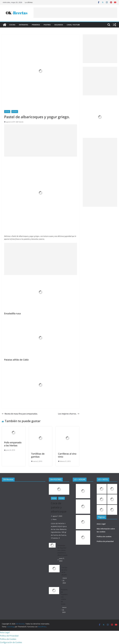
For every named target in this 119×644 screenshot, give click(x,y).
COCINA (12, 25)
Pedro (55, 519)
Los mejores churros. (69, 414)
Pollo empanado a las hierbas (13, 444)
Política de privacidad (105, 541)
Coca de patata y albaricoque (59, 507)
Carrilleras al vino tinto (67, 455)
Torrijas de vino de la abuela (64, 571)
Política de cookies (104, 536)
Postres (47, 25)
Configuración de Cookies (11, 642)
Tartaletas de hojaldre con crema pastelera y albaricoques (62, 550)
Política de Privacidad (9, 636)
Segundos (59, 25)
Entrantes (24, 25)
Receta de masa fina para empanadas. (20, 414)
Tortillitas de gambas (38, 455)
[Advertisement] (75, 13)
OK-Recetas (8, 479)
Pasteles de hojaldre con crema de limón (64, 597)
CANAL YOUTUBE (73, 25)
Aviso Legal (101, 524)
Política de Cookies (8, 639)
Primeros (36, 25)
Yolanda (21, 122)
